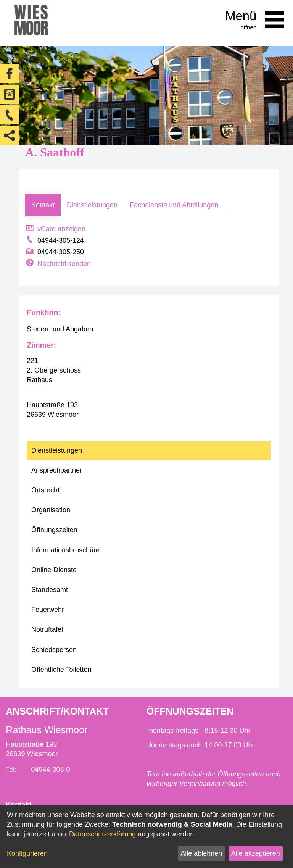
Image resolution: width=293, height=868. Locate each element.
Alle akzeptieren (256, 853)
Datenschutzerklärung (102, 834)
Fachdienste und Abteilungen (174, 205)
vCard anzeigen (61, 229)
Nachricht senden (64, 264)
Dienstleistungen (92, 205)
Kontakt (43, 205)
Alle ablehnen (201, 853)
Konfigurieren (27, 853)
